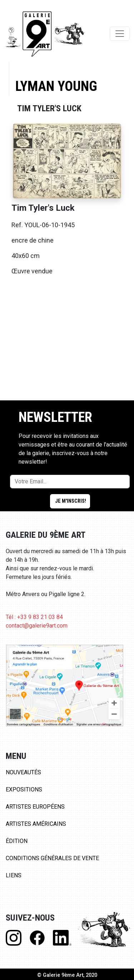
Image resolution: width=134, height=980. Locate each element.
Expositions (24, 789)
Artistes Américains (36, 824)
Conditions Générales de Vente (52, 858)
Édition (17, 841)
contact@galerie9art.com (37, 626)
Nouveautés (23, 772)
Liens (14, 875)
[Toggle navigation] (120, 34)
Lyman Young (56, 86)
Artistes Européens (35, 807)
